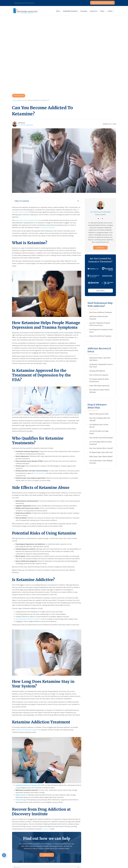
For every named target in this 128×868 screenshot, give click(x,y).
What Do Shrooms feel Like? (99, 414)
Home (15, 100)
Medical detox (21, 795)
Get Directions (30, 3)
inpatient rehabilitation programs (27, 730)
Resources (93, 11)
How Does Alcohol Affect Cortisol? (101, 448)
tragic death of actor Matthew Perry (27, 220)
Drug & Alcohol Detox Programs (100, 336)
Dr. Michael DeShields (26, 125)
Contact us (46, 829)
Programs (83, 11)
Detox (56, 11)
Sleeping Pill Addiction (97, 371)
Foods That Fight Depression (99, 386)
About (102, 11)
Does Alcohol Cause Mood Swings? (101, 438)
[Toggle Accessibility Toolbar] (4, 855)
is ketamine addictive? (48, 227)
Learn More (100, 291)
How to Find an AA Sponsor (99, 375)
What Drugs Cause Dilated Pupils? (101, 457)
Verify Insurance (19, 3)
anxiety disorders (39, 473)
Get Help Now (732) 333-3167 (102, 3)
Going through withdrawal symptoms (28, 619)
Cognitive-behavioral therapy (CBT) (28, 785)
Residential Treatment (69, 11)
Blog (19, 100)
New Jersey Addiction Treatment (101, 312)
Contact (110, 11)
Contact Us (47, 855)
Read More (100, 248)
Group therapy (21, 800)
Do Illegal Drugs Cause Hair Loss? (101, 452)
